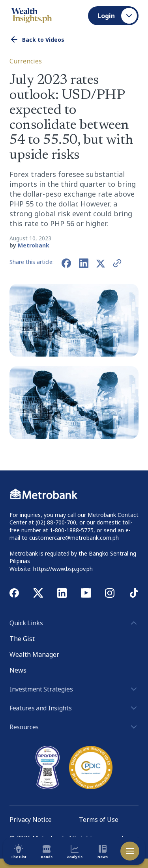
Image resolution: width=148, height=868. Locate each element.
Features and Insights (74, 708)
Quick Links (74, 623)
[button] (74, 402)
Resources (74, 727)
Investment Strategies (74, 689)
